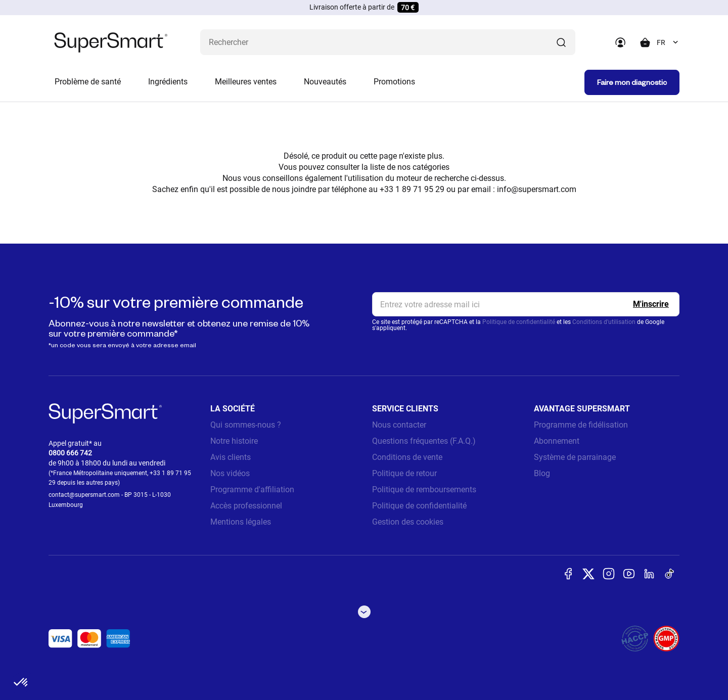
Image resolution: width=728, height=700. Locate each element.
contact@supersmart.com (84, 495)
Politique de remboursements (424, 489)
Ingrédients (168, 82)
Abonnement (557, 441)
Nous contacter (399, 425)
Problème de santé (88, 82)
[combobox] (668, 42)
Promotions (394, 82)
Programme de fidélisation (581, 425)
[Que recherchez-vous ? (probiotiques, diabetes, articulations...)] (388, 42)
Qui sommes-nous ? (246, 425)
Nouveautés (325, 82)
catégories (431, 167)
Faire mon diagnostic (632, 82)
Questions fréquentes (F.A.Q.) (424, 441)
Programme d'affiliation (252, 489)
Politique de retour (404, 473)
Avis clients (231, 457)
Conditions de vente (407, 457)
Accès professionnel (246, 506)
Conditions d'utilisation (604, 322)
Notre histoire (234, 441)
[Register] (651, 304)
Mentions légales (241, 522)
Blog (542, 473)
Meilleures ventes (246, 82)
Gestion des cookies (408, 522)
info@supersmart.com (537, 189)
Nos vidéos (230, 473)
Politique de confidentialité (519, 322)
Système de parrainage (575, 457)
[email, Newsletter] (526, 304)
